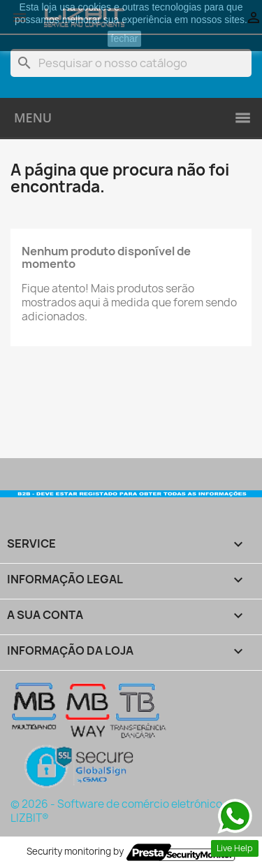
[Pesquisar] (131, 63)
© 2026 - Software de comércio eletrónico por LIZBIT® (126, 811)
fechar (125, 38)
